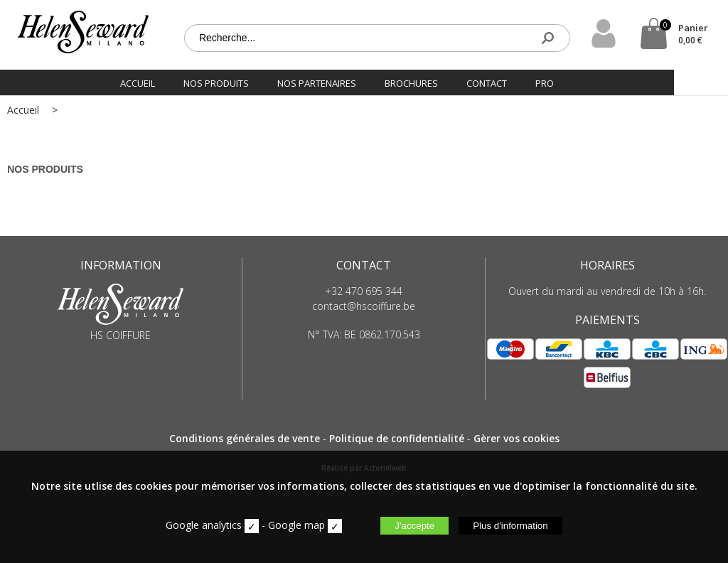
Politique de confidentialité (397, 438)
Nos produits (243, 81)
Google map (296, 525)
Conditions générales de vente (245, 438)
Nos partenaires (344, 81)
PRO (572, 81)
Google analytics (204, 525)
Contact (514, 81)
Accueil (165, 81)
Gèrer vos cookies (516, 438)
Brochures (438, 81)
